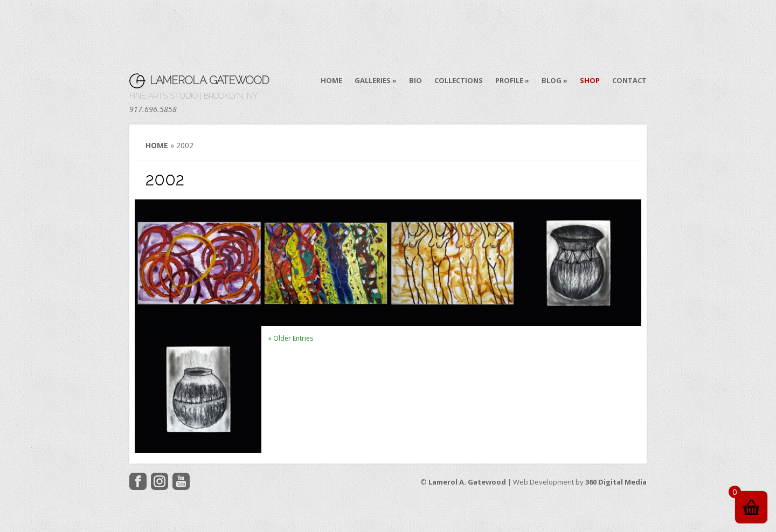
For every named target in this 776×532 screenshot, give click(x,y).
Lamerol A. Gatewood (209, 80)
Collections (459, 81)
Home (331, 81)
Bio (415, 81)
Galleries (373, 81)
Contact (629, 81)
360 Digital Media (616, 482)
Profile (509, 81)
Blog (552, 81)
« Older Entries (290, 338)
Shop (590, 81)
